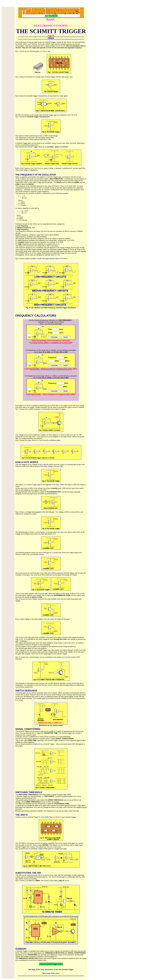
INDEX (51, 38)
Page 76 (35, 970)
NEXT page (46, 973)
